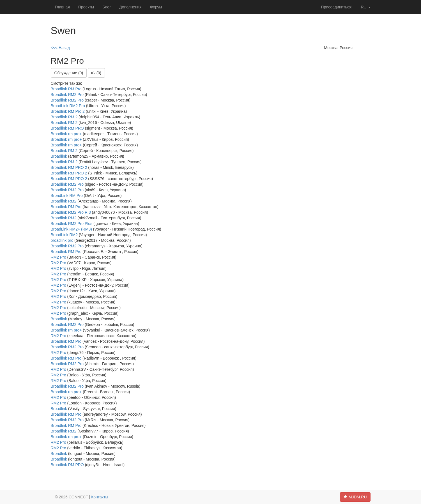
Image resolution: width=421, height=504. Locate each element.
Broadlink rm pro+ (66, 134)
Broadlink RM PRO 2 (69, 167)
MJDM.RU (355, 497)
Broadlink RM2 (64, 201)
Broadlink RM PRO (67, 128)
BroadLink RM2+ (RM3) (71, 229)
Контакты (100, 497)
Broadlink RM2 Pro (67, 95)
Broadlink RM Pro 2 (68, 111)
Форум (156, 7)
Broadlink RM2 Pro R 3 (71, 212)
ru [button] (365, 7)
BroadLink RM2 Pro (68, 106)
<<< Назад (60, 48)
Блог (107, 7)
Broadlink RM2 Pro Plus (72, 224)
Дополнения (130, 7)
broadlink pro (62, 240)
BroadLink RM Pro (67, 195)
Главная (62, 7)
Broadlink (59, 156)
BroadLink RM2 (64, 235)
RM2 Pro (58, 257)
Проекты (86, 7)
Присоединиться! (337, 7)
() (96, 73)
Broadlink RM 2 (64, 117)
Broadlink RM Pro (66, 89)
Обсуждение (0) (69, 73)
